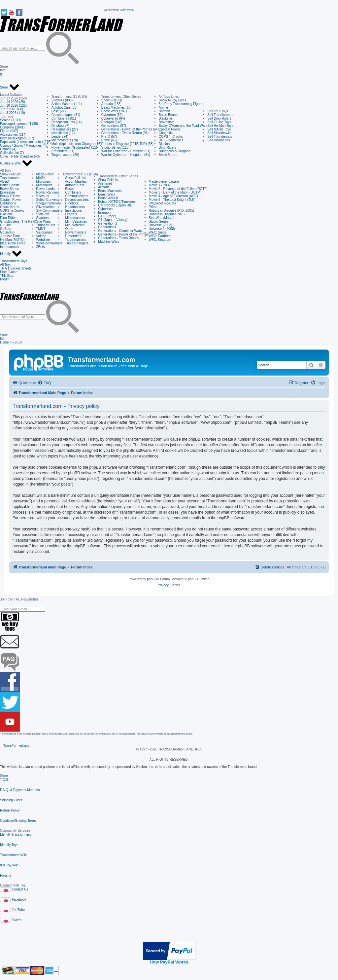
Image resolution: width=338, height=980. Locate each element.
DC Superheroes (171, 140)
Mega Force (45, 174)
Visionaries (44, 232)
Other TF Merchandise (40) (20, 156)
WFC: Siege (158, 232)
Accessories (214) (13, 135)
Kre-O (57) (109, 137)
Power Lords (46, 189)
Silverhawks (45, 207)
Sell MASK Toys (219, 129)
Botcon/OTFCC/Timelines (117, 202)
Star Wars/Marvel (162, 218)
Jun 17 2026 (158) (13, 98)
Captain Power (170, 129)
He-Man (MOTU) (12, 240)
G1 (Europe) (107, 216)
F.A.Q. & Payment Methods (20, 790)
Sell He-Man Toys (220, 126)
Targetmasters (74, 240)
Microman (44, 181)
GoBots (5, 229)
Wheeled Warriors (50, 243)
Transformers (10, 178)
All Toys (6, 265)
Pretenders (72, 236)
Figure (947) (9, 131)
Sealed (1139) (10, 120)
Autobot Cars (73, 185)
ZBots (41, 247)
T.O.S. (5, 780)
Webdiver (43, 240)
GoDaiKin (7, 232)
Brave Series (9, 189)
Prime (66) (109, 140)
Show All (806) (62, 100)
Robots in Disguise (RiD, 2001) (171, 211)
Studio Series (159, 221)
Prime (153, 207)
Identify (11, 254)
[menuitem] (44, 383)
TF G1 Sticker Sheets (16, 268)
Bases (68, 189)
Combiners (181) (64, 118)
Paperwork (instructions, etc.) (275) (26, 142)
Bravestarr (166, 122)
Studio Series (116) (116, 147)
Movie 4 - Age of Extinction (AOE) (173, 196)
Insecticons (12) (63, 133)
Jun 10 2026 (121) (13, 106)
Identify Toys (9, 845)
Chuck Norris (10, 207)
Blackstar (166, 118)
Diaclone (165, 144)
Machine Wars (109, 242)
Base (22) (59, 111)
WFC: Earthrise (160, 236)
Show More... (169, 155)
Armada (104, 187)
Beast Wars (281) (114, 111)
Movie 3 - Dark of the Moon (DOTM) (175, 192)
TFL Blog (7, 276)
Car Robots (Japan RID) (116, 205)
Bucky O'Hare (10, 196)
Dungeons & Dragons (175, 151)
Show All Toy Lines (172, 100)
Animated (105, 183)
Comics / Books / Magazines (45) (24, 145)
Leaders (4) (60, 137)
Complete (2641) (12, 127)
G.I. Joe (6, 225)
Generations (107, 227)
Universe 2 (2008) (162, 229)
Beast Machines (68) (117, 108)
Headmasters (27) (65, 129)
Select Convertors (49, 200)
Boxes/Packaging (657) (17, 138)
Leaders (70, 214)
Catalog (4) (8, 149)
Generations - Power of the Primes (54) (130, 129)
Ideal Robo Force (13, 243)
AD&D (5, 181)
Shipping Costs (11, 800)
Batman (164, 111)
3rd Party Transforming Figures (182, 104)
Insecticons (72, 211)
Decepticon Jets (75, 200)
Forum (5, 279)
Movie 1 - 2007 (160, 185)
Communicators (75, 196)
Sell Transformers (220, 115)
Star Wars (44, 221)
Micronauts (44, 185)
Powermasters (74, 232)
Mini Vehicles (73, 225)
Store (10, 88)
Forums (6, 875)
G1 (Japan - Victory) (113, 220)
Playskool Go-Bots (162, 203)
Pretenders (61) (63, 151)
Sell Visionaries (219, 140)
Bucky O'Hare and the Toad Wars (183, 126)
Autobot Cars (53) (65, 108)
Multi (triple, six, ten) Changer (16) (76, 144)
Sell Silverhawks (219, 133)
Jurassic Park (10, 236)
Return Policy (10, 810)
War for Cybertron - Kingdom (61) (126, 155)
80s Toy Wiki (9, 865)
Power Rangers (48, 192)
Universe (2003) (161, 225)
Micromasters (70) (65, 140)
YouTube (18, 910)
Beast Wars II (108, 198)
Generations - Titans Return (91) (125, 133)
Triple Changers (75, 243)
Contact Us (20, 889)
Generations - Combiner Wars (120, 231)
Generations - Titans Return (118, 238)
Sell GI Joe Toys (219, 122)
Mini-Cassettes (75, 221)
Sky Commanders (49, 211)
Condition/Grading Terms (18, 821)
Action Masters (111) (67, 104)
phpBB (152, 579)
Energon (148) (112, 122)
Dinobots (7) (60, 126)
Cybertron (105, 209)
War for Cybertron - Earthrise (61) (126, 151)
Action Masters (75, 181)
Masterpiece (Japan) (164, 181)
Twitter (17, 920)
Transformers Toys (14, 261)
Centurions (8, 203)
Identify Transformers (16, 835)
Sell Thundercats (220, 137)
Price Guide (9, 272)
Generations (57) (114, 126)
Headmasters (74, 207)
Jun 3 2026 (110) (13, 113)
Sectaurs (43, 196)
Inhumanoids (9, 247)
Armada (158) (111, 104)
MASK (41, 178)
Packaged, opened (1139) (19, 124)
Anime (163, 108)
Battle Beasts (169, 115)
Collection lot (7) (12, 153)
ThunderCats (46, 225)
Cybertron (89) (112, 115)
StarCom (43, 214)
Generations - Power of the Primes (123, 234)
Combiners (72, 192)
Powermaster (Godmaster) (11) (74, 147)
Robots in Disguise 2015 (167, 214)
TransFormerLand (17, 746)
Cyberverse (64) (113, 118)
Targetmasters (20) (65, 155)
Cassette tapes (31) (66, 115)
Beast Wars (106, 194)
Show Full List (112, 100)
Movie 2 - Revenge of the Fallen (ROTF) (178, 189)
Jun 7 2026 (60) (12, 109)
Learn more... (127, 10)
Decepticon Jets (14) (67, 122)
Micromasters (74, 218)
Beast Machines (110, 191)
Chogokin (166, 133)
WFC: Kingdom (160, 240)
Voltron (41, 236)
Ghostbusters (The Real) (18, 221)
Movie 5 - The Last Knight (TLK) (172, 200)
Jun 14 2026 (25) (13, 102)
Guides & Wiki (16, 163)
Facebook (19, 900)
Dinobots (70, 203)
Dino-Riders (168, 147)
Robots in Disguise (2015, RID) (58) (127, 144)
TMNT (41, 229)
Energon (104, 213)
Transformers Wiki (13, 855)
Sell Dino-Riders (219, 118)
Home (4, 342)
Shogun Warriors (49, 203)
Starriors (43, 218)
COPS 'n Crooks (171, 137)
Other (68, 229)
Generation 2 (108, 223)
